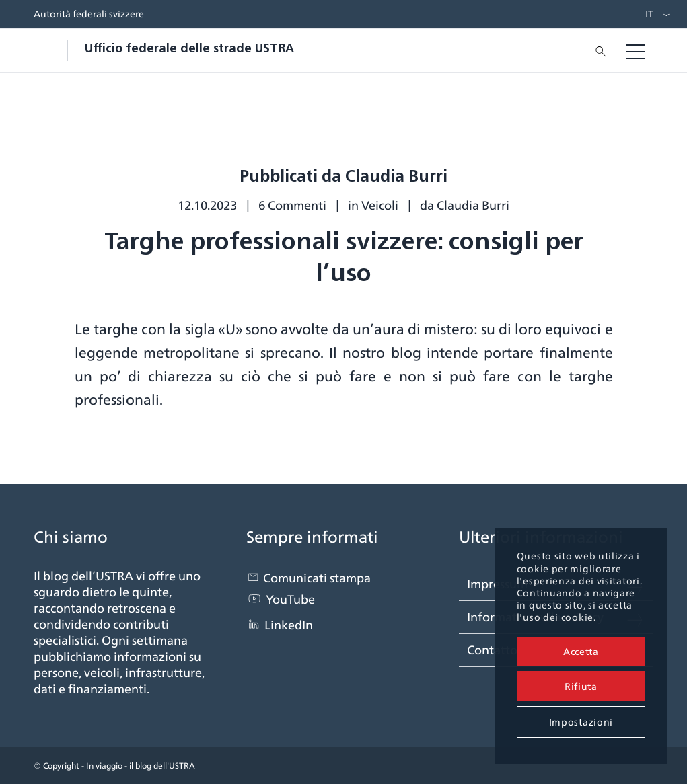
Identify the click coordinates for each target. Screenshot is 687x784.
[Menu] (635, 50)
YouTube (290, 599)
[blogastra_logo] (164, 50)
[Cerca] (597, 50)
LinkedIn (289, 625)
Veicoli (380, 205)
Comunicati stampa (317, 578)
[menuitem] (646, 14)
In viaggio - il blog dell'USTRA (141, 766)
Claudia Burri (473, 205)
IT (649, 14)
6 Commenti (292, 205)
